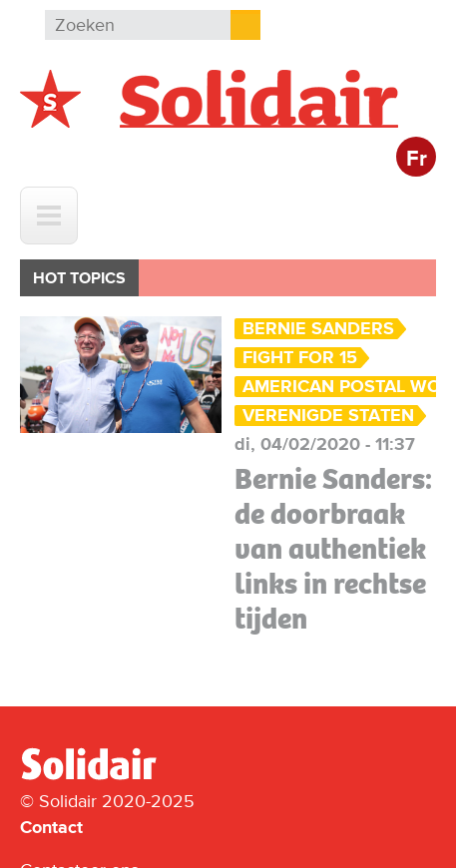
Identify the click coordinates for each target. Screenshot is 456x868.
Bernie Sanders (318, 329)
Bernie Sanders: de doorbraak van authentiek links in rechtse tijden (333, 549)
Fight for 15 (300, 358)
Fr (417, 159)
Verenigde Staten (328, 416)
